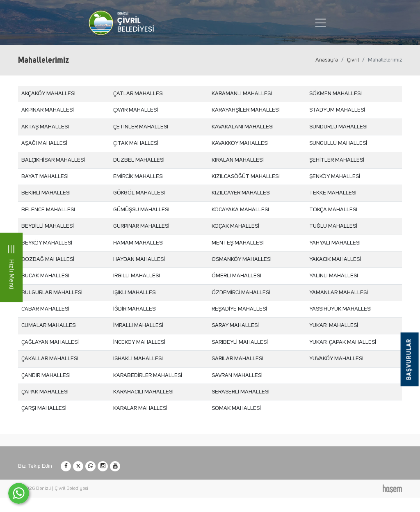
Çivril (353, 60)
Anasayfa (327, 60)
